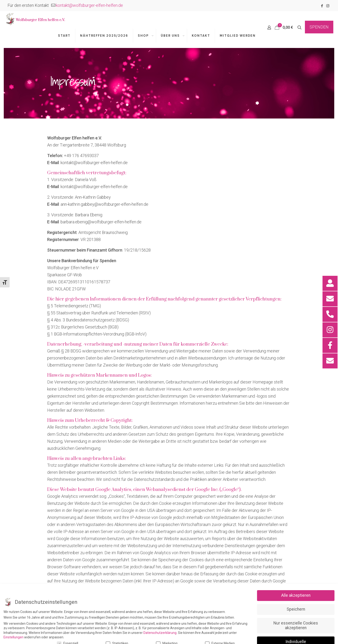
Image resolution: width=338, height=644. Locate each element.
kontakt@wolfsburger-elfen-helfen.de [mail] (89, 5)
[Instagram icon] (328, 6)
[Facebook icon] (322, 6)
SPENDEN (319, 27)
